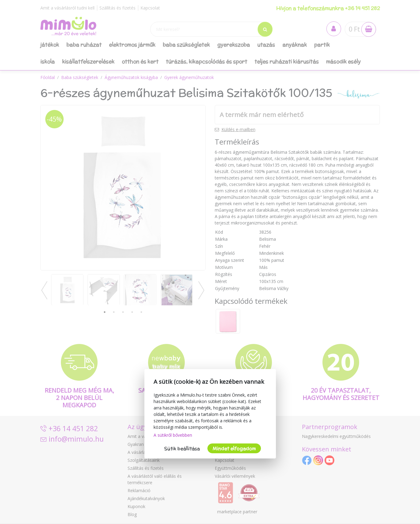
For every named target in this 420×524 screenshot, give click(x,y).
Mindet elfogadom (234, 449)
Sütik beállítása (182, 449)
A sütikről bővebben (173, 435)
